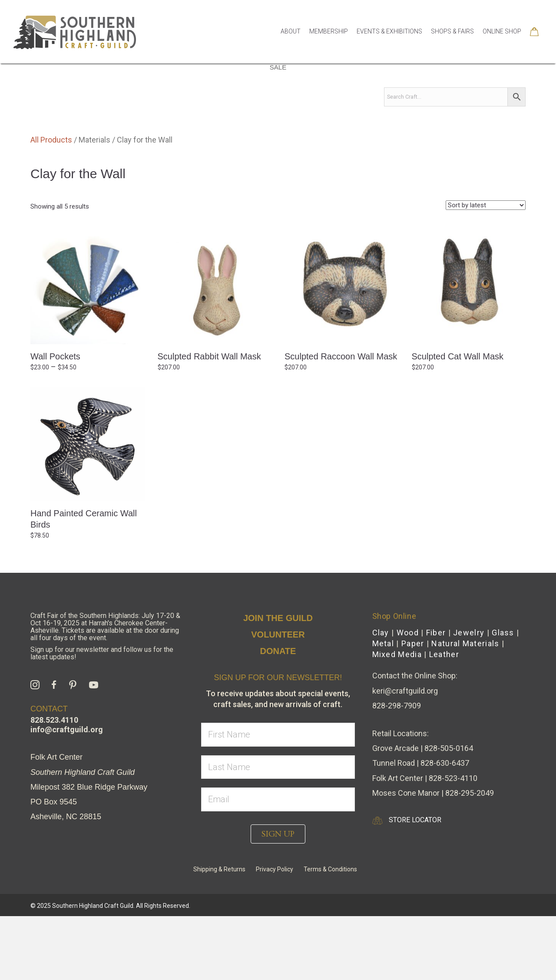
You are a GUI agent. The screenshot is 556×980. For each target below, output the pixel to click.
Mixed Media (397, 718)
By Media (136, 110)
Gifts (175, 109)
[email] (278, 863)
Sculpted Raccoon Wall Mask (341, 420)
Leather (444, 718)
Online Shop (502, 31)
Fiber (436, 696)
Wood (408, 696)
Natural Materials (465, 707)
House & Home (220, 109)
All (101, 109)
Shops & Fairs (452, 31)
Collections (443, 109)
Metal (383, 707)
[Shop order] (486, 269)
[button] (278, 898)
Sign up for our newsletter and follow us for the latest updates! (102, 717)
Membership (329, 31)
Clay (381, 696)
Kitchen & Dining (285, 109)
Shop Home (65, 109)
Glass (503, 696)
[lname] (278, 831)
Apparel (338, 109)
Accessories (387, 109)
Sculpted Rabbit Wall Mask (209, 420)
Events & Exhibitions (389, 31)
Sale (278, 131)
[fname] (278, 799)
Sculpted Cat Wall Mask (458, 420)
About (291, 31)
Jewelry (469, 696)
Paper (413, 707)
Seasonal (493, 109)
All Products (51, 204)
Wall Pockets (55, 420)
